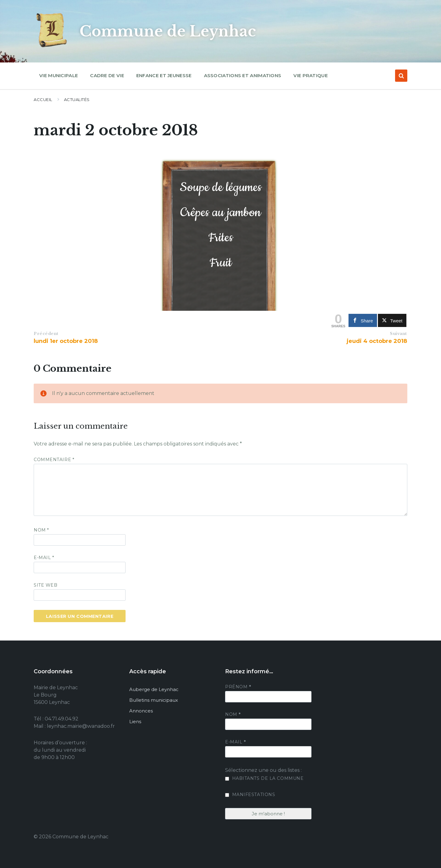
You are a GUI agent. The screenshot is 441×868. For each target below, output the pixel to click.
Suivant (398, 334)
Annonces (141, 711)
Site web (45, 585)
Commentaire (54, 460)
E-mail (44, 558)
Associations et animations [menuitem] (243, 75)
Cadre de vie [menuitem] (107, 75)
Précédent (46, 334)
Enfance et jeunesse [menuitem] (164, 75)
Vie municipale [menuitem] (58, 75)
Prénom (238, 687)
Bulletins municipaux (154, 700)
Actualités (77, 100)
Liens (135, 721)
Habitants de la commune (264, 778)
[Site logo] (52, 47)
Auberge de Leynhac (154, 689)
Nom (41, 530)
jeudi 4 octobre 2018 (377, 341)
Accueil (43, 100)
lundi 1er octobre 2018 (66, 341)
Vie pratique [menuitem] (311, 75)
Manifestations (250, 795)
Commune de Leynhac (169, 31)
